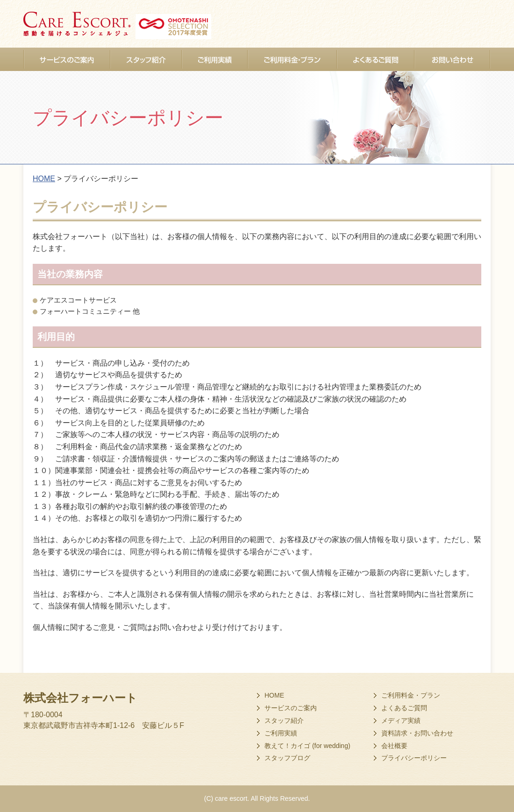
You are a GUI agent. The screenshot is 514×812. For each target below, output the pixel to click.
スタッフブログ (287, 758)
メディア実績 (401, 720)
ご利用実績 (281, 733)
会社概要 (394, 746)
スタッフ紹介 (284, 720)
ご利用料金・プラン (411, 695)
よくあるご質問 (404, 708)
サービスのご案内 (291, 708)
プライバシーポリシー (414, 758)
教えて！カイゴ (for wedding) (307, 746)
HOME (274, 695)
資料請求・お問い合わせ (417, 733)
